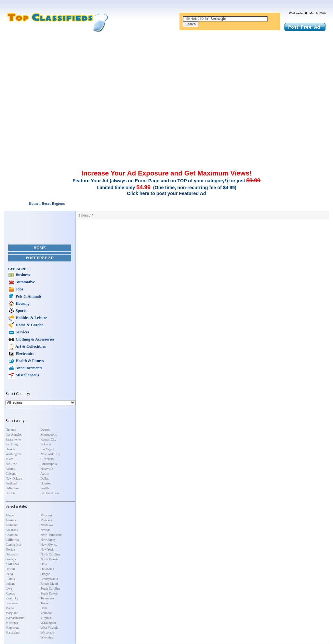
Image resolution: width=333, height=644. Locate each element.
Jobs (19, 289)
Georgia (11, 559)
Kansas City (49, 439)
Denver (10, 449)
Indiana (10, 584)
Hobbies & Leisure (31, 318)
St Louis (46, 444)
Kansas (10, 593)
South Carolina (50, 588)
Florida (10, 549)
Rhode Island (49, 584)
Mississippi (13, 632)
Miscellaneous (27, 375)
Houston (46, 483)
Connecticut (13, 545)
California (12, 540)
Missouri (47, 515)
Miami (10, 459)
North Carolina (50, 554)
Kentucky (12, 598)
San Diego (12, 444)
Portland (11, 483)
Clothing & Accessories (34, 339)
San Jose (11, 464)
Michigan (12, 623)
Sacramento (13, 439)
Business (22, 275)
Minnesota (12, 628)
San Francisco (50, 493)
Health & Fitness (29, 361)
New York (47, 549)
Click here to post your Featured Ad (166, 193)
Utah (44, 608)
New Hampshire (51, 535)
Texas (44, 603)
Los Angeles (14, 434)
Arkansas (12, 530)
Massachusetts (15, 618)
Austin (45, 474)
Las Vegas (47, 449)
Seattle (45, 488)
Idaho (9, 574)
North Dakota (50, 559)
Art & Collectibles (30, 346)
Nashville (47, 469)
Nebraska (47, 525)
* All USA (12, 564)
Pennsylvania (49, 579)
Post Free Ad (40, 258)
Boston (10, 493)
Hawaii (10, 569)
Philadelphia (49, 464)
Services (22, 332)
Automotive (25, 282)
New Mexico (49, 545)
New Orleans (14, 478)
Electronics (24, 354)
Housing (22, 303)
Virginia (46, 618)
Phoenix (11, 430)
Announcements (28, 368)
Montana (47, 520)
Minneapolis (49, 434)
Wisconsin (47, 632)
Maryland (12, 613)
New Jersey (48, 540)
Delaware (12, 554)
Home (40, 248)
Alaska (10, 515)
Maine (10, 608)
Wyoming (47, 637)
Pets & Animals (28, 296)
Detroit (45, 430)
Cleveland (47, 459)
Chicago (11, 474)
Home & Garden (29, 325)
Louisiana (12, 603)
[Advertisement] (166, 81)
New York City (50, 454)
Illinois (10, 579)
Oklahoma (47, 569)
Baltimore (12, 488)
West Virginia (50, 628)
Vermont (46, 613)
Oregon (46, 574)
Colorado (12, 535)
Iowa (9, 588)
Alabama (11, 525)
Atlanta (10, 469)
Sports (20, 311)
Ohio (44, 564)
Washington (13, 454)
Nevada (46, 530)
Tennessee (47, 598)
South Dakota (50, 593)
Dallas (45, 478)
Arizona (11, 520)
